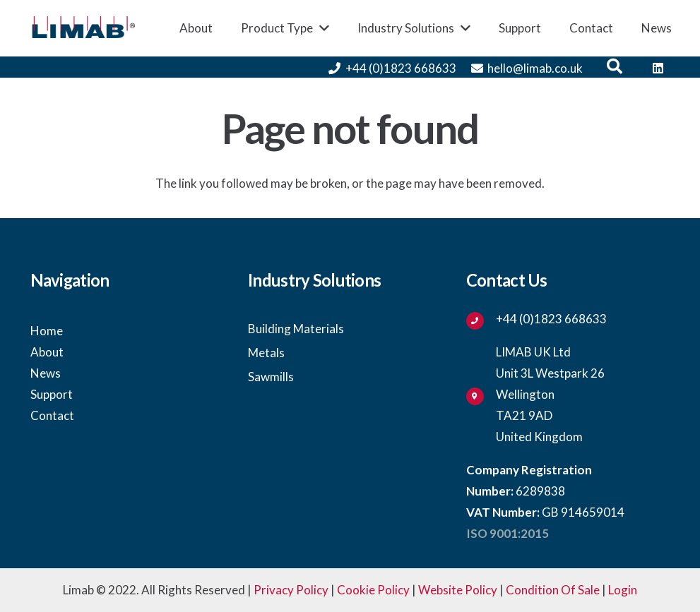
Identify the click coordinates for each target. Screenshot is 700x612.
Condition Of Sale (553, 590)
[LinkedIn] (658, 68)
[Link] (83, 29)
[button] (615, 67)
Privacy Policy (291, 590)
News (46, 373)
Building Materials (296, 329)
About (47, 352)
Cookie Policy (373, 590)
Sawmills (271, 377)
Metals (266, 353)
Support (52, 394)
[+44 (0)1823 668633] (481, 319)
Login (623, 590)
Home (47, 331)
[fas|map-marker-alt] (481, 395)
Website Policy (458, 590)
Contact (52, 415)
